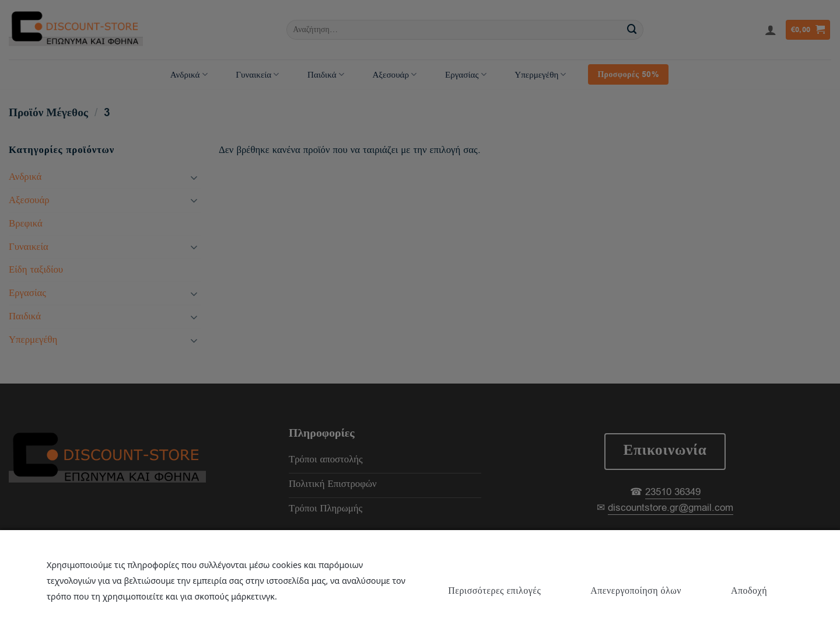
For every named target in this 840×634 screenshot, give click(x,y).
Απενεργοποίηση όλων (636, 591)
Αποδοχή (749, 591)
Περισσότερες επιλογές (494, 591)
